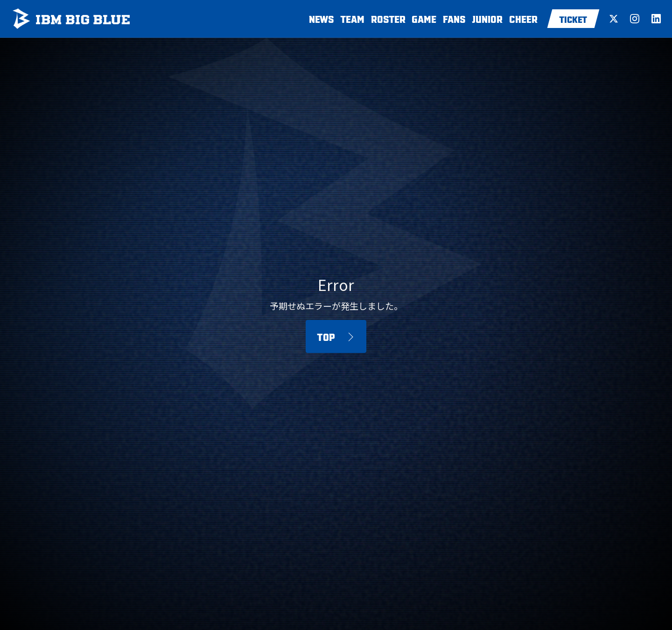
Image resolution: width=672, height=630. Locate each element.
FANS (454, 18)
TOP (326, 336)
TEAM (352, 18)
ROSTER (388, 18)
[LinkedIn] (656, 19)
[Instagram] (635, 19)
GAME (424, 18)
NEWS (322, 18)
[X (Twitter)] (614, 19)
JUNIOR (487, 18)
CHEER (523, 18)
